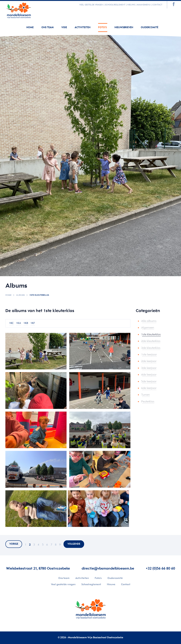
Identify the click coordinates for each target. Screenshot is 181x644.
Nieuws (131, 5)
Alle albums (149, 321)
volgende (74, 544)
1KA (19, 323)
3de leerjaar (149, 368)
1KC (11, 323)
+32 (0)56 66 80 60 (160, 569)
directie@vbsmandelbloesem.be (108, 569)
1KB (26, 323)
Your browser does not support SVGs (19, 10)
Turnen (145, 395)
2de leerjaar (149, 361)
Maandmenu (144, 5)
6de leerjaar (149, 388)
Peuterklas (148, 402)
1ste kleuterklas (151, 335)
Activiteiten (83, 28)
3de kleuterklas (151, 348)
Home (30, 28)
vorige (14, 544)
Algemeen (148, 328)
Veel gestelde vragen (91, 5)
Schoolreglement (115, 5)
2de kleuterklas (151, 341)
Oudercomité (150, 28)
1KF (33, 323)
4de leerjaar (149, 375)
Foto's (103, 28)
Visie (64, 28)
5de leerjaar (149, 382)
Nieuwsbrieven (124, 28)
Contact (157, 5)
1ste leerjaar (149, 355)
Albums (20, 295)
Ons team (48, 28)
